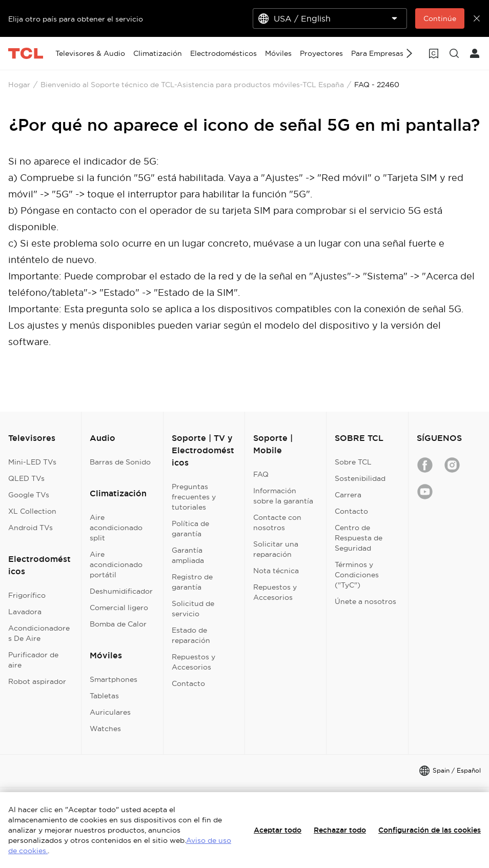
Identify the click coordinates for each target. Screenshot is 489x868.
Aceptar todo (278, 830)
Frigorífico (27, 595)
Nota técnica (276, 571)
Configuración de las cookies (430, 830)
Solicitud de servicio (193, 609)
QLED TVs (26, 478)
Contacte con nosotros (277, 522)
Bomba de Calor (118, 624)
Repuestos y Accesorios (193, 662)
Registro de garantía (192, 582)
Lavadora (25, 612)
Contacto (188, 683)
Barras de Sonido (120, 462)
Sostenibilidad (360, 478)
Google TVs (29, 495)
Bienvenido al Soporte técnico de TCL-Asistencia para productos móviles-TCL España (192, 85)
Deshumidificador (121, 591)
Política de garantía (190, 529)
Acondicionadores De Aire (39, 633)
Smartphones (114, 679)
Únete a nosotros (365, 601)
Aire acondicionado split (116, 528)
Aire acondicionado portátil (116, 564)
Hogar (19, 85)
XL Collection (32, 511)
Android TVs (30, 528)
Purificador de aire (33, 660)
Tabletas (104, 696)
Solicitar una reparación (276, 549)
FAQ (261, 474)
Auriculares (110, 712)
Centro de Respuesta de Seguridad (359, 538)
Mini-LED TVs (32, 462)
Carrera (348, 495)
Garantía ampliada (188, 555)
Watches (105, 729)
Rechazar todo (340, 830)
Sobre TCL (353, 462)
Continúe (440, 18)
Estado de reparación (191, 635)
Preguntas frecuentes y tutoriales (194, 497)
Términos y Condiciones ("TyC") (357, 575)
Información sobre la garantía (283, 496)
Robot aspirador (37, 681)
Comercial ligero (119, 608)
